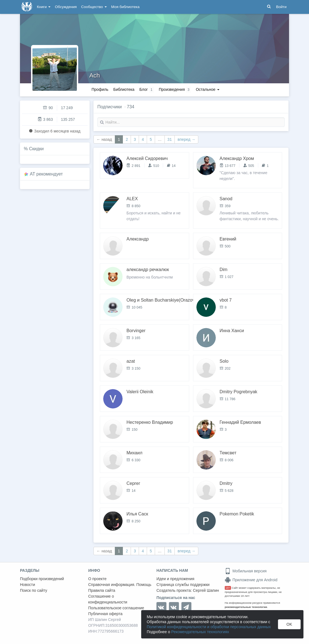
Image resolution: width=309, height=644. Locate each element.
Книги (44, 7)
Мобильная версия (246, 571)
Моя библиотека (125, 7)
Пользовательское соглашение (116, 608)
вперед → (186, 139)
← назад (104, 139)
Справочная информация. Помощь (120, 585)
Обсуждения (66, 7)
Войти (281, 7)
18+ (228, 588)
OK (289, 624)
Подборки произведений (42, 579)
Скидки (36, 149)
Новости (27, 585)
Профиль (100, 89)
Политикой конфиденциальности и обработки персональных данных (209, 627)
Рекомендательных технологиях (200, 632)
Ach (95, 75)
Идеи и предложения (175, 579)
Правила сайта (102, 590)
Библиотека (124, 89)
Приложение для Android (251, 580)
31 (170, 139)
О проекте (97, 579)
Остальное (208, 89)
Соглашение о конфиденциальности (108, 599)
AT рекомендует (46, 174)
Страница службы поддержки (183, 585)
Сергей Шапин (206, 590)
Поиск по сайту (34, 590)
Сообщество (94, 7)
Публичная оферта (105, 614)
